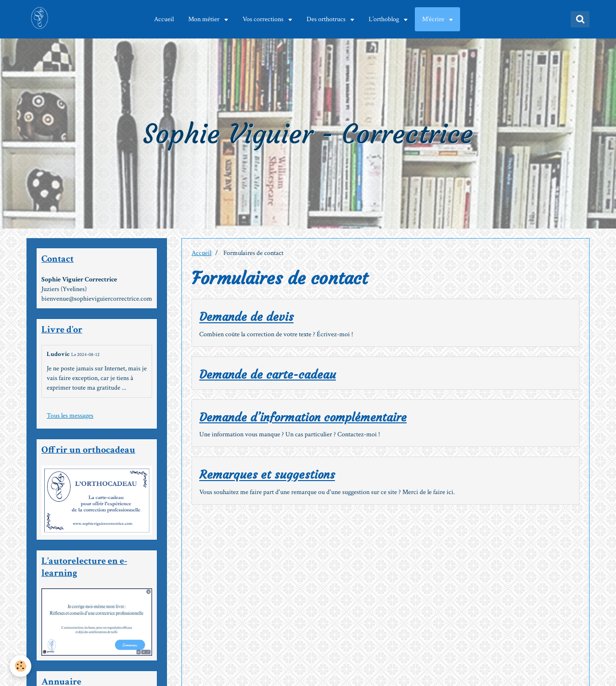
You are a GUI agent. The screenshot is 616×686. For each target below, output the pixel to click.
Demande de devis (246, 318)
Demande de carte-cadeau (268, 375)
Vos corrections (264, 19)
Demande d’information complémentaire (303, 418)
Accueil (164, 19)
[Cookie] (20, 666)
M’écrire (434, 19)
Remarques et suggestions (267, 475)
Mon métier (205, 19)
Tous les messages (70, 416)
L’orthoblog (385, 19)
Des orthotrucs (327, 19)
